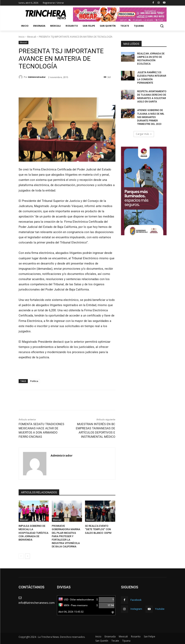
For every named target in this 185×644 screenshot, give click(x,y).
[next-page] (27, 556)
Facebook (136, 599)
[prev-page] (21, 556)
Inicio (22, 37)
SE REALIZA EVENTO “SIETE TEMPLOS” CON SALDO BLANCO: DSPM (98, 529)
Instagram (136, 608)
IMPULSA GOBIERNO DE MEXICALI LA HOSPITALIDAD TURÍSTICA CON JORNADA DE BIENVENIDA (33, 533)
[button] (162, 26)
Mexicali (32, 37)
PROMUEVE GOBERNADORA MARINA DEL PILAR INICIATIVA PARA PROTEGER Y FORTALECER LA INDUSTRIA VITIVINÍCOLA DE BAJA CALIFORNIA (66, 536)
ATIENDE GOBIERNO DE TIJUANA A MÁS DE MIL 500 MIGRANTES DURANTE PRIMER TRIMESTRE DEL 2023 (150, 116)
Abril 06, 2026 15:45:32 (71, 611)
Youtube (160, 608)
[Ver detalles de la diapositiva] (144, 190)
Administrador (37, 77)
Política (34, 381)
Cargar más (144, 133)
